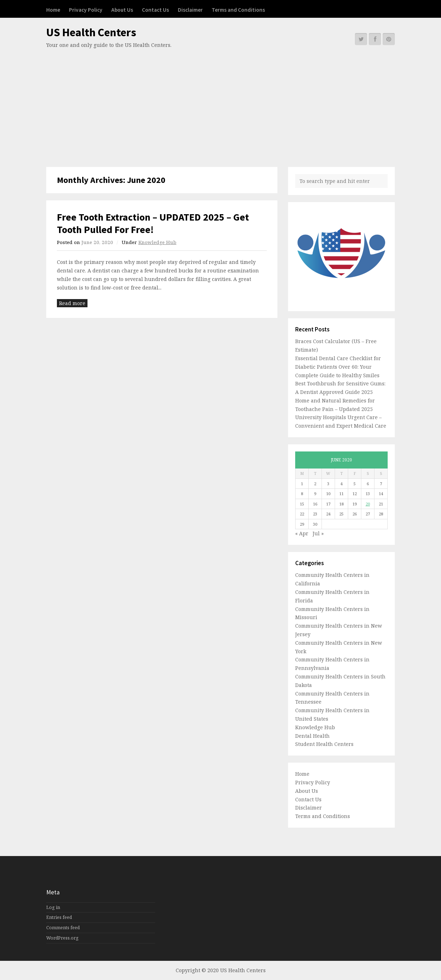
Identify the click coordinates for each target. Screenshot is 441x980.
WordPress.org (62, 938)
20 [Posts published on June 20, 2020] (368, 504)
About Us (122, 10)
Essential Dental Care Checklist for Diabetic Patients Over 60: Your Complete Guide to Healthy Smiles (338, 367)
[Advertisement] (220, 103)
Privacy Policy (86, 10)
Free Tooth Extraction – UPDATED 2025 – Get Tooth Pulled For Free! (153, 223)
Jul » (318, 533)
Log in (53, 907)
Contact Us (155, 10)
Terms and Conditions (238, 10)
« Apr (302, 533)
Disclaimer (190, 10)
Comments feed (63, 928)
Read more (72, 303)
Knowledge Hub (157, 242)
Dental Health (312, 736)
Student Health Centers (324, 744)
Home (53, 10)
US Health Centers (91, 32)
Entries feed (59, 917)
